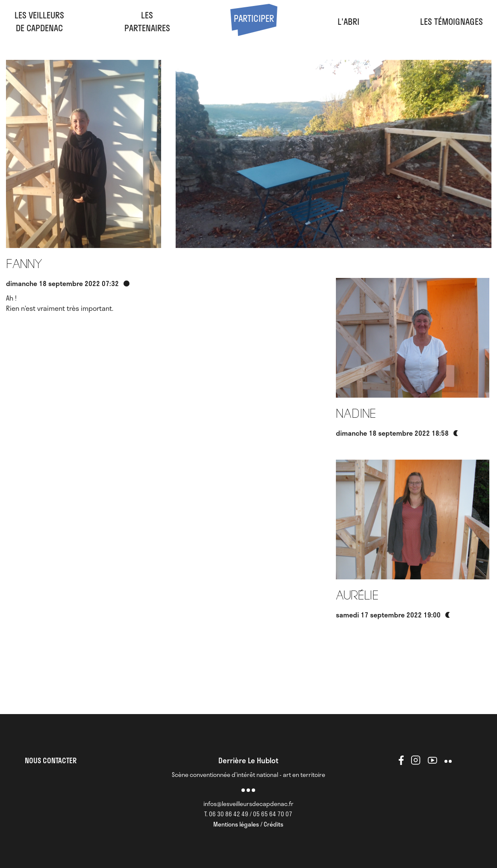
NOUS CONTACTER (51, 760)
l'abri (348, 21)
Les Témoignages (451, 21)
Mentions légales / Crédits (248, 824)
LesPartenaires (147, 21)
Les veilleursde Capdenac (39, 21)
